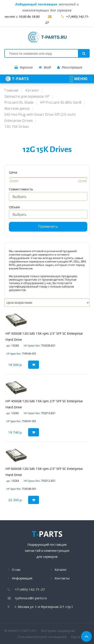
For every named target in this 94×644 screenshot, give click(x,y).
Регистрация (70, 67)
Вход (45, 67)
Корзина (23, 67)
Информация (22, 578)
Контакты (62, 578)
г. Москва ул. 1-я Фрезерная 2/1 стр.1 (44, 607)
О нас (16, 569)
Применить (48, 226)
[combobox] (48, 196)
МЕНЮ (79, 79)
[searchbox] (49, 197)
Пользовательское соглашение (42, 637)
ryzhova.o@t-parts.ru (31, 598)
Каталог (61, 569)
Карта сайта (80, 637)
